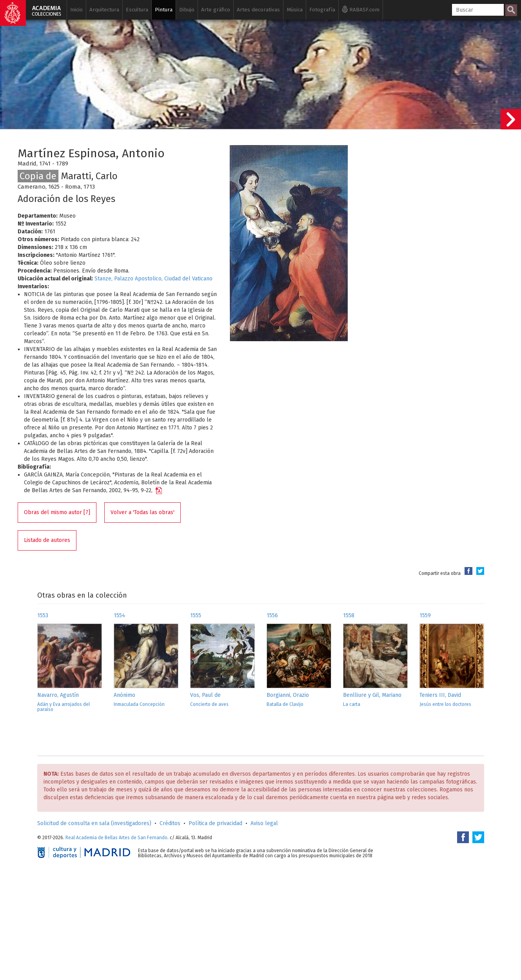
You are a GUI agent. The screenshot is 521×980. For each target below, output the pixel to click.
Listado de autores (47, 540)
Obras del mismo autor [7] (57, 512)
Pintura (164, 10)
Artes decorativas (258, 10)
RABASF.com (361, 9)
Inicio (76, 10)
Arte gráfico (216, 10)
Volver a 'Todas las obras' (143, 512)
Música (295, 10)
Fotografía (322, 10)
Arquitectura (104, 10)
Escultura (137, 10)
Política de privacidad (215, 823)
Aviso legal (264, 823)
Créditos (170, 823)
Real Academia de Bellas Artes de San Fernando (116, 838)
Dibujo (187, 10)
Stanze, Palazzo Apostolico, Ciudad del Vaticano (153, 279)
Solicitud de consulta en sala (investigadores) (94, 823)
